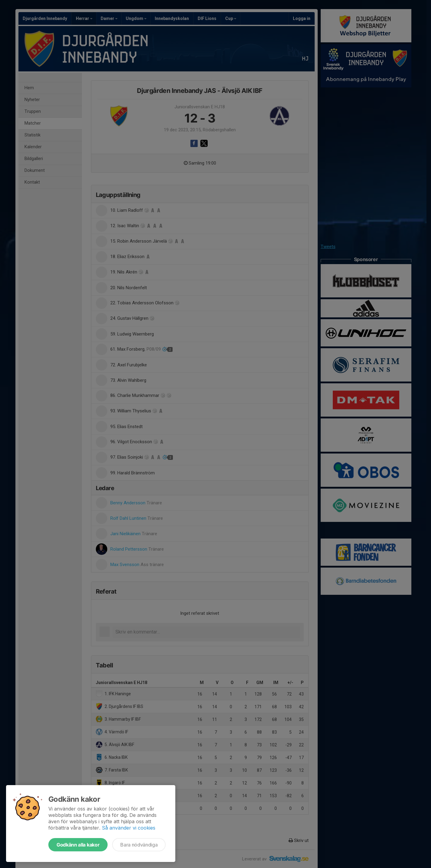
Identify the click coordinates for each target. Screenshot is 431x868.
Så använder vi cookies (129, 828)
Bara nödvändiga (139, 845)
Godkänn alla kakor (78, 845)
